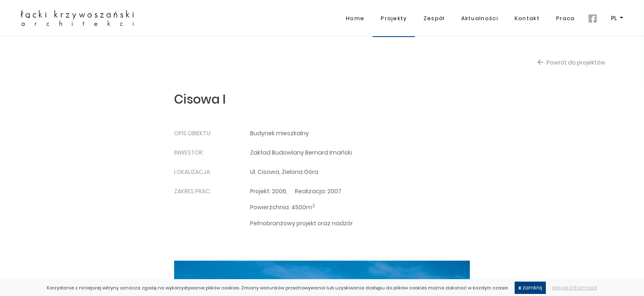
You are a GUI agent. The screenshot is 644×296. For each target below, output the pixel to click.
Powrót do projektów (572, 62)
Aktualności (480, 18)
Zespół (434, 18)
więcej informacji (575, 288)
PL (615, 18)
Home (355, 18)
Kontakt (527, 18)
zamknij (530, 288)
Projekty (394, 18)
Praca (566, 18)
